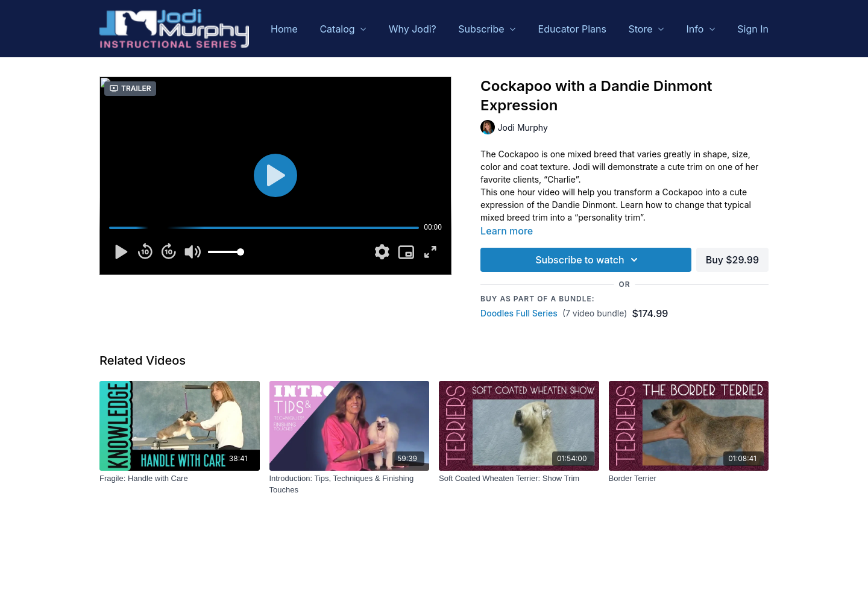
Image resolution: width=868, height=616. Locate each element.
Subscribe (487, 29)
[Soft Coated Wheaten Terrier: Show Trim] (519, 479)
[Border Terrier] (689, 479)
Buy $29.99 (732, 260)
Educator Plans (572, 29)
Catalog (343, 29)
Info (701, 29)
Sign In (753, 29)
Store (646, 29)
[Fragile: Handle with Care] (180, 479)
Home (284, 29)
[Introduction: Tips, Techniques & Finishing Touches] (350, 484)
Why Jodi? (413, 29)
